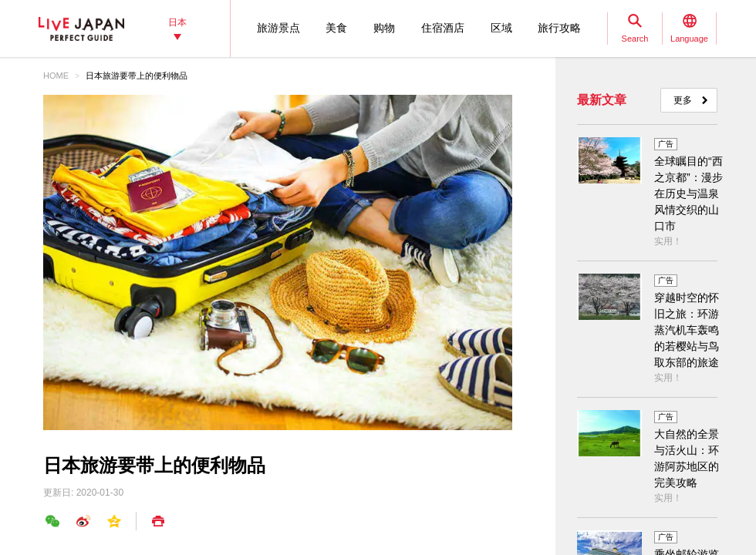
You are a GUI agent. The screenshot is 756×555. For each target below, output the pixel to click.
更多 (683, 100)
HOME (56, 76)
